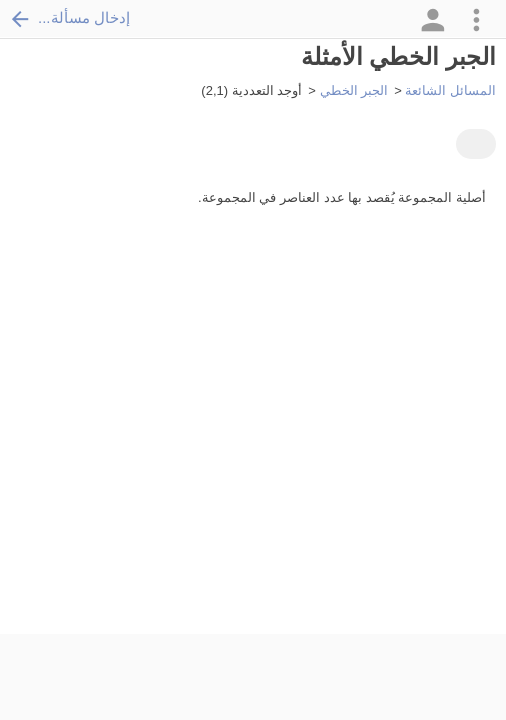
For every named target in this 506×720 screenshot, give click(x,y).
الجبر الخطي (354, 90)
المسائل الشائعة (450, 90)
